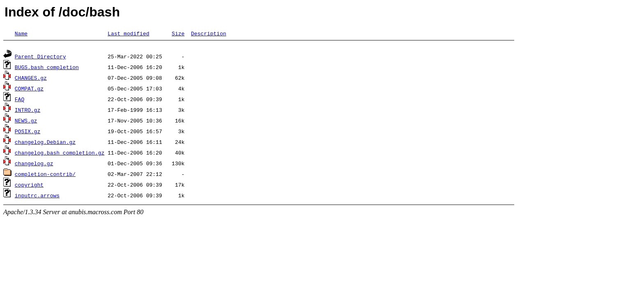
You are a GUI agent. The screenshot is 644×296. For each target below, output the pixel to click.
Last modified (128, 33)
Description (209, 33)
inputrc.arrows (37, 197)
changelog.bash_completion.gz (60, 154)
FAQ (20, 100)
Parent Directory (40, 58)
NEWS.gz (26, 122)
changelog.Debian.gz (45, 143)
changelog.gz (34, 164)
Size (178, 33)
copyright (29, 186)
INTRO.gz (28, 111)
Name (21, 33)
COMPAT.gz (29, 90)
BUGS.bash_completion (47, 68)
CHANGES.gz (31, 79)
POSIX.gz (28, 132)
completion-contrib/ (45, 175)
